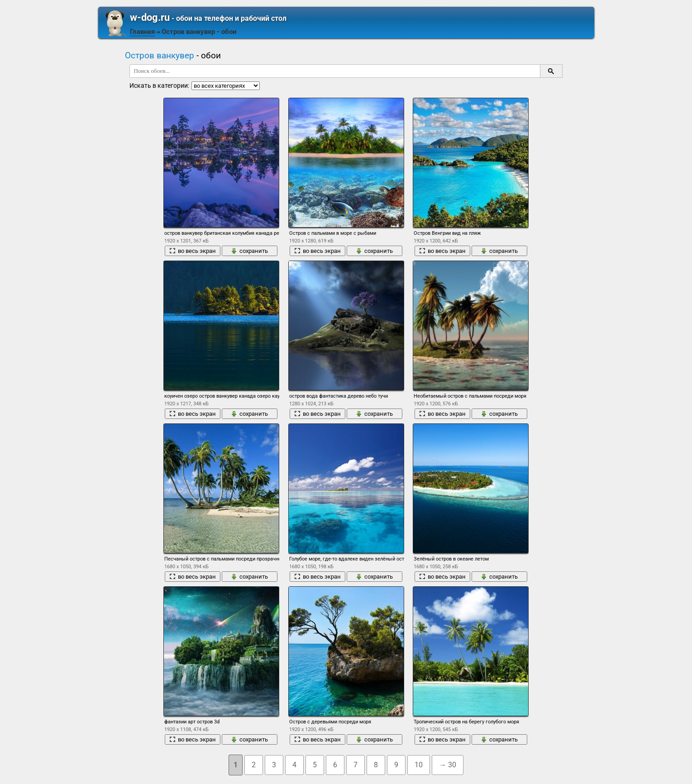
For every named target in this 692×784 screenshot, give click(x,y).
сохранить (249, 251)
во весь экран (193, 251)
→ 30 (448, 765)
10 (419, 765)
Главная (142, 32)
